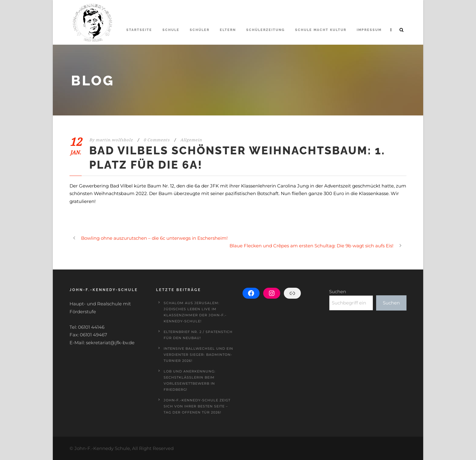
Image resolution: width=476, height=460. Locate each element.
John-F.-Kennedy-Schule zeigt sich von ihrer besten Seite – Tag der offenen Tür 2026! (197, 406)
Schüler (200, 30)
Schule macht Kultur (321, 30)
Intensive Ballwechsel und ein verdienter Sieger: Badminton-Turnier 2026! (198, 355)
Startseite (139, 30)
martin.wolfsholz (114, 140)
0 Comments (157, 140)
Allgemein (191, 140)
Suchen (338, 292)
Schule (171, 30)
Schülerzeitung (265, 30)
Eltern (228, 30)
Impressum (369, 30)
